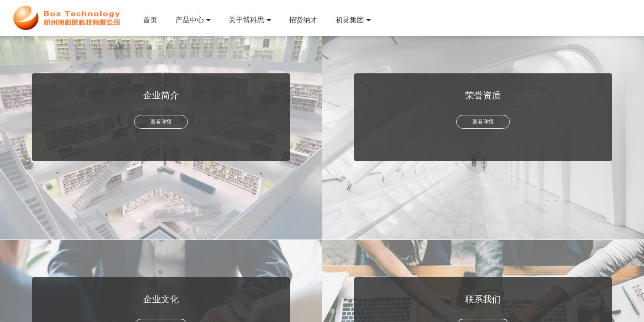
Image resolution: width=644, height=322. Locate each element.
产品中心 (193, 20)
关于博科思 (250, 20)
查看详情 (161, 122)
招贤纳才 (303, 20)
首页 (150, 20)
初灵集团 (353, 20)
